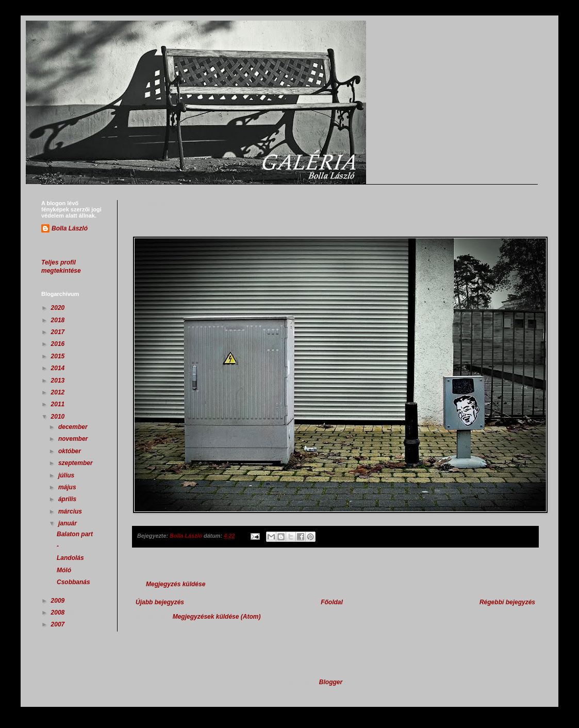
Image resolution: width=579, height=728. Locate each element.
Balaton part (75, 534)
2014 (59, 368)
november (74, 439)
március (71, 511)
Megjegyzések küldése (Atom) (217, 617)
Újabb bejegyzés (160, 602)
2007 (59, 624)
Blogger (331, 682)
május (68, 487)
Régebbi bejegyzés (507, 602)
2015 (59, 356)
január (68, 523)
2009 (59, 601)
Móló (64, 570)
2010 (59, 417)
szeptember (76, 463)
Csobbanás (73, 582)
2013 (59, 380)
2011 (59, 404)
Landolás (70, 558)
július (67, 475)
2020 (59, 308)
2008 (59, 613)
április (68, 499)
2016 (59, 344)
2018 (59, 320)
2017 (59, 332)
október (70, 451)
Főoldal (332, 602)
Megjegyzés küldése (176, 584)
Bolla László (70, 228)
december (74, 427)
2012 (59, 392)
